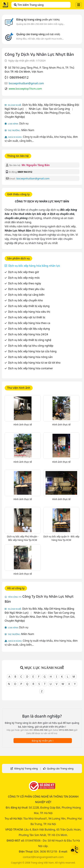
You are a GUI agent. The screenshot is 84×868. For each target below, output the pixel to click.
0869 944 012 (25, 172)
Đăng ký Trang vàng (26, 768)
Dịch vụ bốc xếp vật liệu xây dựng (29, 329)
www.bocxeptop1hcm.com (25, 89)
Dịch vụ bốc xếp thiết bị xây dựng (29, 306)
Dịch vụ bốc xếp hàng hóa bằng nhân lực (34, 266)
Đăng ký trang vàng (38, 19)
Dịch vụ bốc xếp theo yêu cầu (26, 289)
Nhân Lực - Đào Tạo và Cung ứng (49, 109)
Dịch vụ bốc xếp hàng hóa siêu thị (29, 312)
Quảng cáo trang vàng (38, 34)
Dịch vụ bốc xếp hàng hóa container (30, 368)
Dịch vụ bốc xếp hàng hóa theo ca (29, 323)
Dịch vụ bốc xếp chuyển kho (25, 300)
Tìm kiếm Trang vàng (29, 5)
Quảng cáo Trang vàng (60, 768)
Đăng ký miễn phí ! (43, 741)
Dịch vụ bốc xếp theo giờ (23, 272)
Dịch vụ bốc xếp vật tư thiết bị (27, 317)
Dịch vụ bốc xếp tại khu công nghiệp (31, 346)
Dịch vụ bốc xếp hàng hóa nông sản (30, 357)
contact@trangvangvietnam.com (43, 857)
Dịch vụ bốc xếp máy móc (24, 278)
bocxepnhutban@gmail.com (26, 83)
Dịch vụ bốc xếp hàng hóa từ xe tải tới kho (34, 363)
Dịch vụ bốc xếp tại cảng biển (26, 295)
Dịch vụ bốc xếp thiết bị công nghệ (30, 340)
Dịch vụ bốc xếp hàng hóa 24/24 (28, 334)
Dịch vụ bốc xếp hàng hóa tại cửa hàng (32, 351)
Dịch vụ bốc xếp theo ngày (24, 283)
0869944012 (19, 77)
